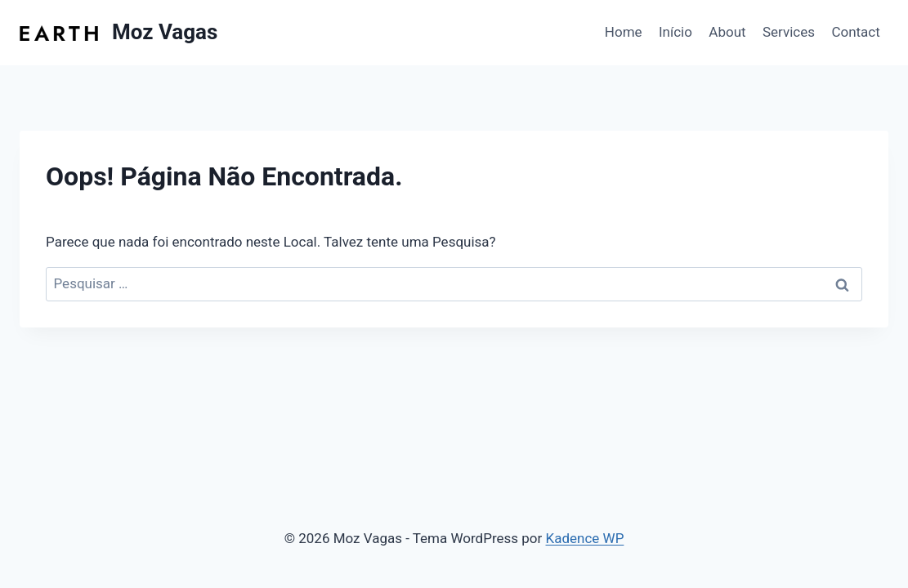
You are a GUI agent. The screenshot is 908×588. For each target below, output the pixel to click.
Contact (855, 32)
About (727, 32)
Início (675, 32)
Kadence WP (585, 538)
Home (624, 32)
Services (789, 32)
